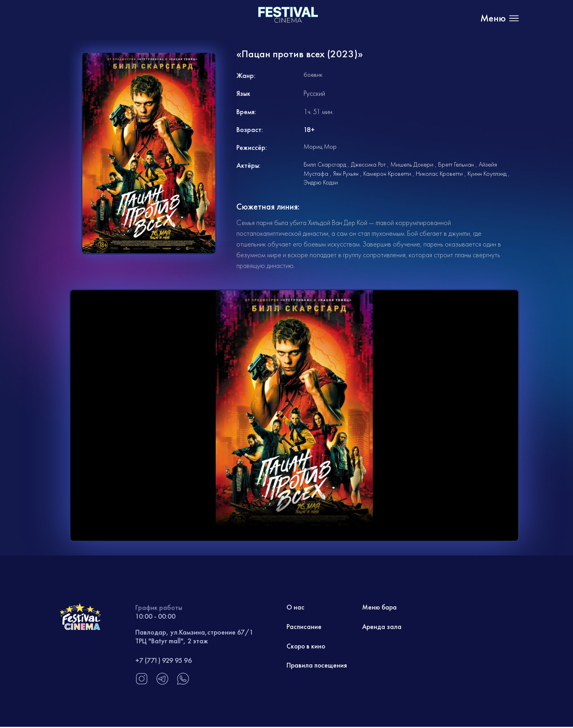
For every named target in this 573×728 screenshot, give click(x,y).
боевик (313, 75)
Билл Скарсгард (325, 164)
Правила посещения (317, 667)
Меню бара (380, 607)
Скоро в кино (307, 647)
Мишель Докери (412, 164)
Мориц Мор (320, 147)
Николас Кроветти (439, 174)
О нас (296, 607)
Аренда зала (382, 627)
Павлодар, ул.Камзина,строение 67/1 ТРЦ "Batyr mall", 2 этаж (195, 636)
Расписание (304, 627)
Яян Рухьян (346, 174)
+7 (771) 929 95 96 (164, 660)
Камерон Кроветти (387, 174)
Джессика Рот (368, 164)
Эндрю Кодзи (321, 182)
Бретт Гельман (456, 164)
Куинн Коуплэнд (487, 174)
